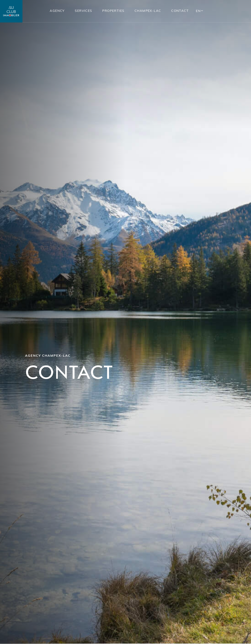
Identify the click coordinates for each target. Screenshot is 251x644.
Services (83, 11)
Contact (180, 11)
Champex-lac (148, 11)
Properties (113, 11)
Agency (57, 11)
